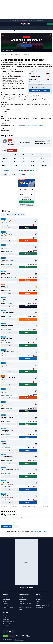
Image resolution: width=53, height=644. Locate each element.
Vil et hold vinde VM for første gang (10, 469)
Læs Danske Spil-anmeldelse (36, 82)
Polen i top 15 (4, 286)
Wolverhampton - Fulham (7, 352)
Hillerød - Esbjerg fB (6, 221)
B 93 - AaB (3, 299)
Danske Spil (31, 204)
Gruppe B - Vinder (5, 483)
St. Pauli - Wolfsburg (6, 247)
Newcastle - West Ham (7, 391)
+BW (50, 36)
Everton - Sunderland (6, 339)
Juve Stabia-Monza (6, 273)
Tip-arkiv (13, 175)
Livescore (38, 603)
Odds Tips (5, 597)
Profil (5, 175)
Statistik (4, 150)
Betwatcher (39, 599)
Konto (50, 24)
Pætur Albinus (8, 54)
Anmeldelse (26, 197)
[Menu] (2, 24)
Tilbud (21, 609)
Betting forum (39, 597)
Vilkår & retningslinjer (8, 622)
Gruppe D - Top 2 (5, 496)
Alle (3, 214)
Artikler (5, 601)
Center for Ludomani (8, 608)
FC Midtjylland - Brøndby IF (8, 378)
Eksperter (5, 603)
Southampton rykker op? (7, 417)
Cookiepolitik (6, 626)
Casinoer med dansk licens (26, 607)
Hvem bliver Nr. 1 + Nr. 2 (7, 430)
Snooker (4, 50)
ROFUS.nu (24, 20)
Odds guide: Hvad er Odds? (42, 606)
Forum (48, 28)
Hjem (2, 31)
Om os (4, 617)
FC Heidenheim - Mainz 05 (7, 260)
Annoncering (6, 620)
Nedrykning (4, 443)
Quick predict (21, 214)
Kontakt (5, 615)
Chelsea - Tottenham (6, 404)
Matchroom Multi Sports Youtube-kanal (33, 125)
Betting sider (22, 597)
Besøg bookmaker (26, 202)
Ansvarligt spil (39, 608)
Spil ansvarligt (14, 20)
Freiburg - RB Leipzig (6, 234)
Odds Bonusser (23, 599)
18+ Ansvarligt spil (20, 640)
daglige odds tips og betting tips (37, 531)
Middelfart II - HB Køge (7, 325)
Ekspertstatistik (12, 150)
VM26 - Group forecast (7, 456)
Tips (29, 28)
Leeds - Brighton (5, 365)
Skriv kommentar (6, 526)
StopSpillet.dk (41, 20)
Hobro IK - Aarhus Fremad (7, 312)
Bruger (14, 214)
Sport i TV (5, 606)
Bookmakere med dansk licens (25, 604)
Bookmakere (7, 28)
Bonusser (19, 28)
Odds (38, 28)
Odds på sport (6, 599)
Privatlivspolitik (7, 624)
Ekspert (8, 214)
